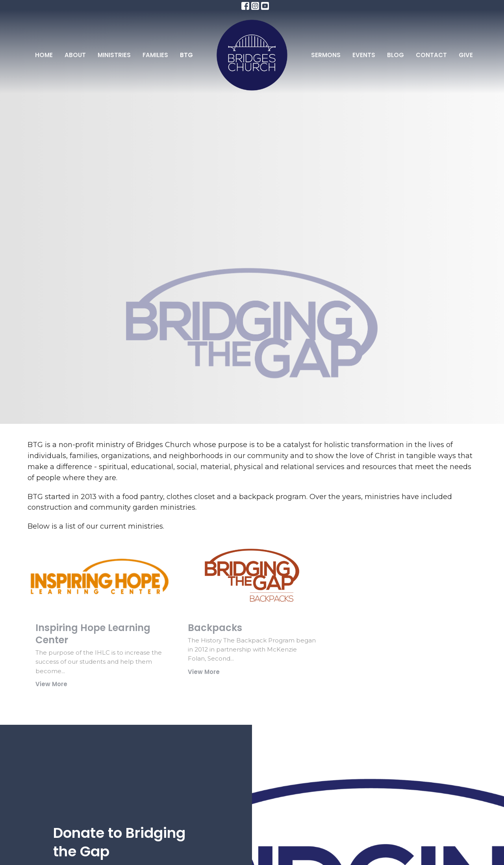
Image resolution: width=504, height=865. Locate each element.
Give (466, 55)
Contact (431, 55)
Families (155, 55)
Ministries (114, 55)
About (75, 55)
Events (364, 55)
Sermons (326, 55)
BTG (186, 55)
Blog (396, 55)
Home (44, 55)
